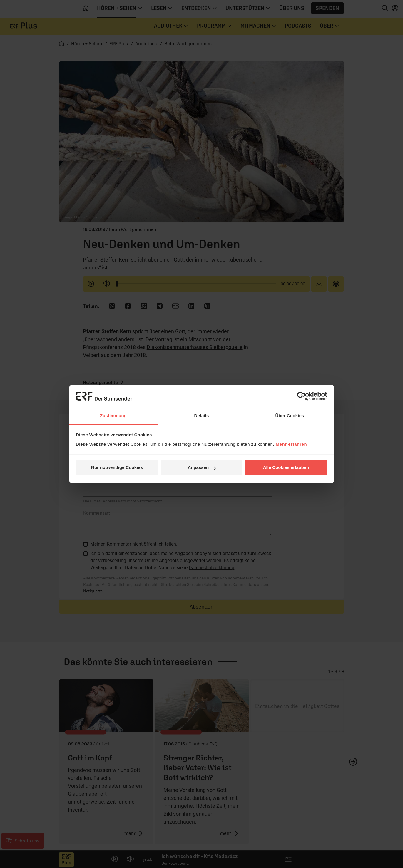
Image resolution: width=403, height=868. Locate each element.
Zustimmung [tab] (113, 416)
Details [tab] (202, 416)
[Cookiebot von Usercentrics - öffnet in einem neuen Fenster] (301, 396)
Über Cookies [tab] (290, 416)
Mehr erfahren (291, 444)
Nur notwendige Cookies (117, 467)
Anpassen (202, 467)
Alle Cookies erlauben (286, 467)
